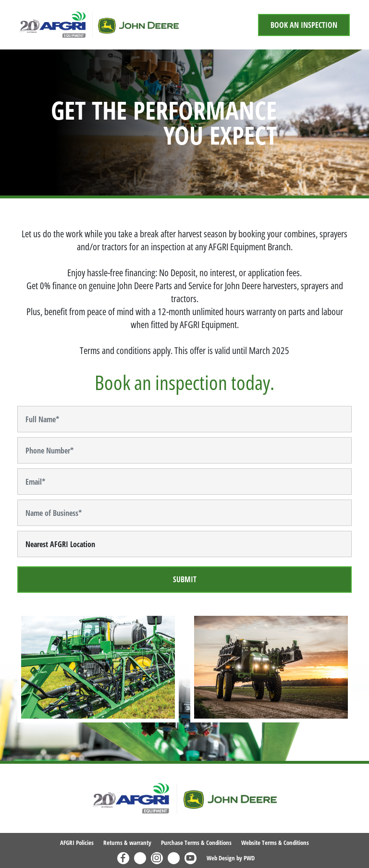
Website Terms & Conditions (275, 843)
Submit (185, 579)
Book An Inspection (304, 25)
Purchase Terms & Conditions (196, 843)
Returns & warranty (127, 843)
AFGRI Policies (77, 843)
